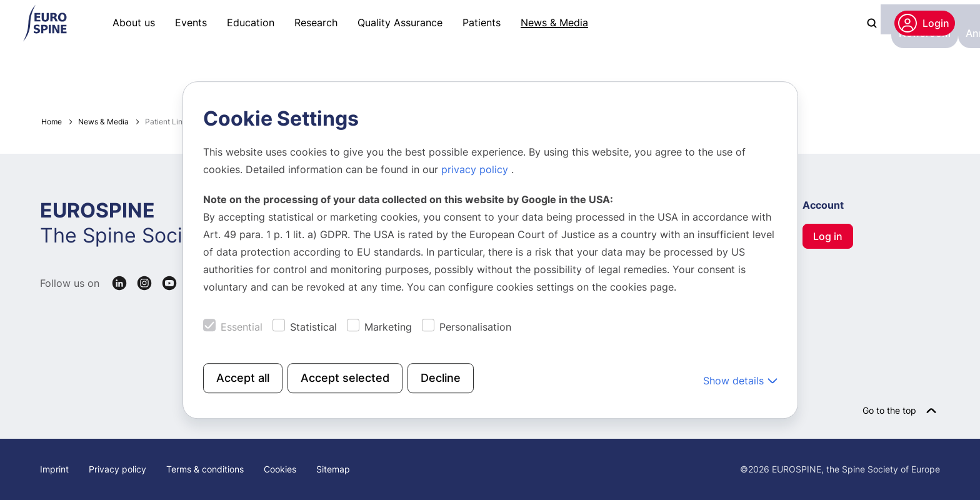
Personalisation (475, 327)
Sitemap (333, 469)
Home (52, 122)
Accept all (243, 378)
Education (251, 22)
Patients (482, 22)
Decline (441, 378)
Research (316, 22)
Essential (242, 327)
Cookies (280, 469)
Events (191, 22)
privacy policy (476, 169)
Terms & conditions (205, 469)
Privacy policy (117, 469)
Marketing (388, 327)
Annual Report (214, 72)
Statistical (313, 327)
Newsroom (138, 72)
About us (134, 22)
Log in (828, 236)
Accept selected (345, 378)
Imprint (54, 469)
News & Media (554, 22)
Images (280, 72)
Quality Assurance (400, 22)
